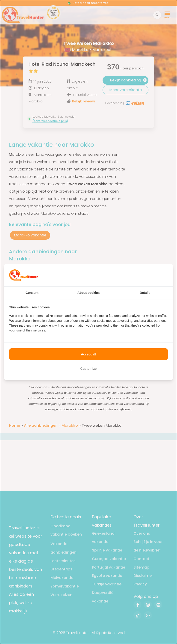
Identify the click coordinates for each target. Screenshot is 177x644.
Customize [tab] (89, 369)
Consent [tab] (32, 293)
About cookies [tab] (88, 293)
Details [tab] (145, 293)
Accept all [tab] (88, 354)
